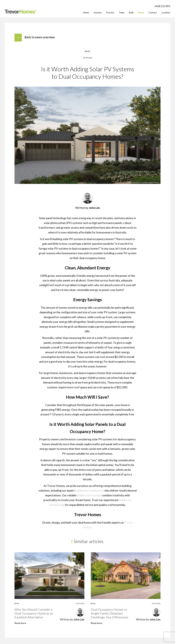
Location (166, 12)
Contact (153, 12)
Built (131, 12)
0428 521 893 (162, 6)
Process (110, 12)
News (141, 12)
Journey (98, 12)
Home (86, 12)
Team (122, 12)
